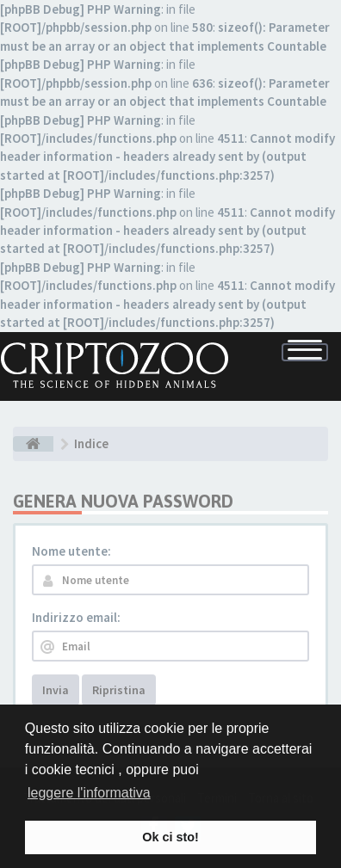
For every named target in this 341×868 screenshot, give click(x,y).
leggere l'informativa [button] (89, 793)
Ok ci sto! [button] (170, 837)
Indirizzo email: (76, 617)
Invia (56, 690)
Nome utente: (71, 551)
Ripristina (119, 690)
